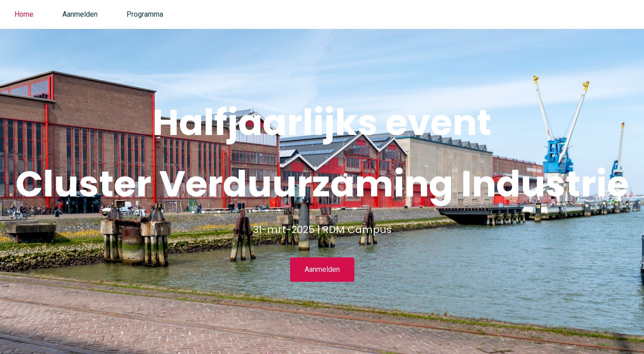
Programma (145, 14)
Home (24, 14)
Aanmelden (80, 14)
